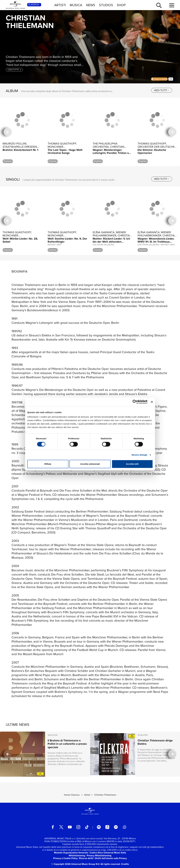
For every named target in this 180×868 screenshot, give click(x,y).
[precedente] (8, 132)
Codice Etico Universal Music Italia (108, 853)
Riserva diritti (86, 858)
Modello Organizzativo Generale (71, 853)
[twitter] (61, 827)
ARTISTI (60, 5)
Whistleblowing (77, 855)
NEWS (91, 5)
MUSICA (76, 5)
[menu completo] (172, 5)
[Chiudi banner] (152, 402)
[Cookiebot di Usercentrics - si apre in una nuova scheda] (135, 402)
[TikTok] (87, 827)
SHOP (121, 5)
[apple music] (107, 827)
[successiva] (172, 132)
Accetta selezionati (90, 464)
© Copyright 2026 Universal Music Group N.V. (76, 864)
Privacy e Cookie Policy (65, 858)
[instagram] (78, 827)
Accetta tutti (132, 464)
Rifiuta (48, 464)
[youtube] (70, 827)
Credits (125, 864)
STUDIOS (106, 5)
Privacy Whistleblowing (99, 855)
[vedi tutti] (162, 90)
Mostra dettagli (139, 455)
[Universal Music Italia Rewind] (124, 827)
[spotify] (99, 827)
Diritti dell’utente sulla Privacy (111, 858)
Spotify (159, 79)
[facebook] (53, 827)
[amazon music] (116, 827)
